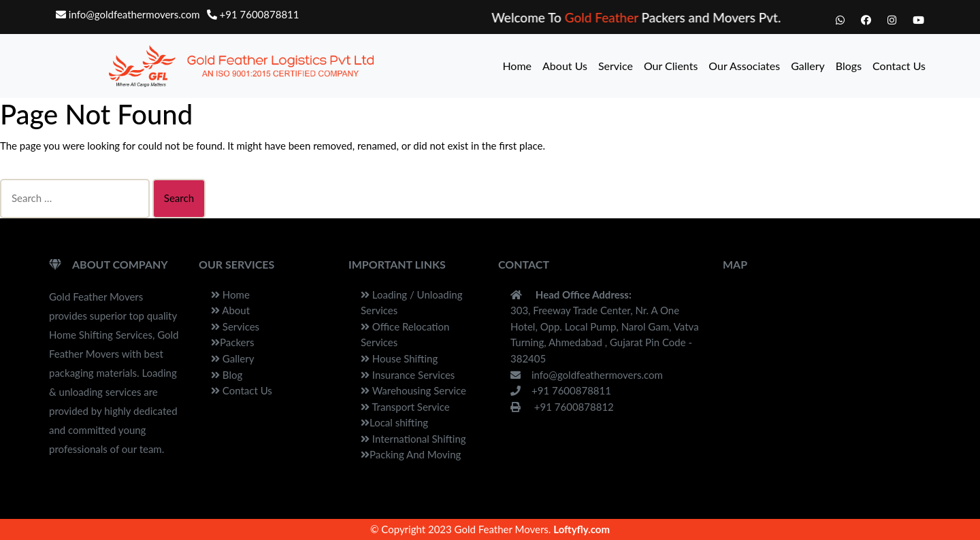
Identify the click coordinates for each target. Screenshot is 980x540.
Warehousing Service (413, 390)
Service (616, 66)
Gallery (808, 66)
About (230, 310)
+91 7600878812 (562, 407)
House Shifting (399, 358)
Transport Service (405, 407)
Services (235, 326)
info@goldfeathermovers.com (128, 14)
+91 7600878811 (253, 14)
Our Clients (671, 66)
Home (517, 66)
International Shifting (413, 439)
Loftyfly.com (582, 529)
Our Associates (744, 66)
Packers (232, 342)
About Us (565, 66)
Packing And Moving (411, 454)
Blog (227, 375)
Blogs (849, 66)
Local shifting (394, 422)
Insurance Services (408, 375)
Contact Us (899, 66)
